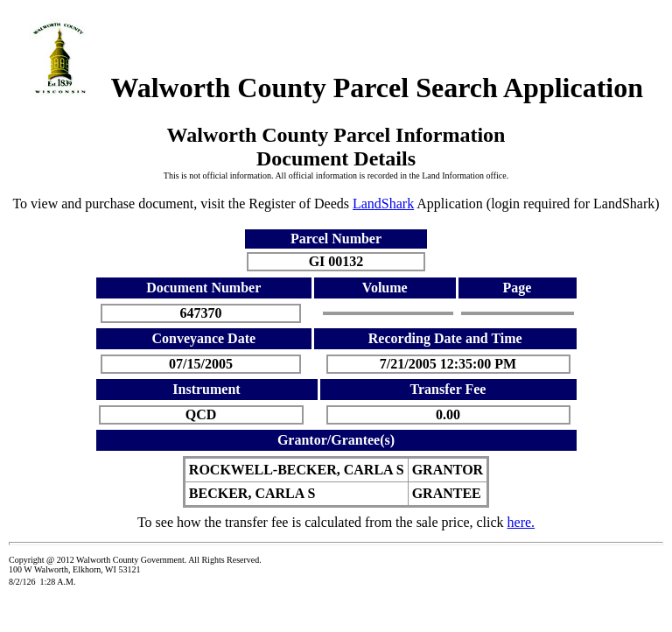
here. (521, 522)
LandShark (383, 204)
